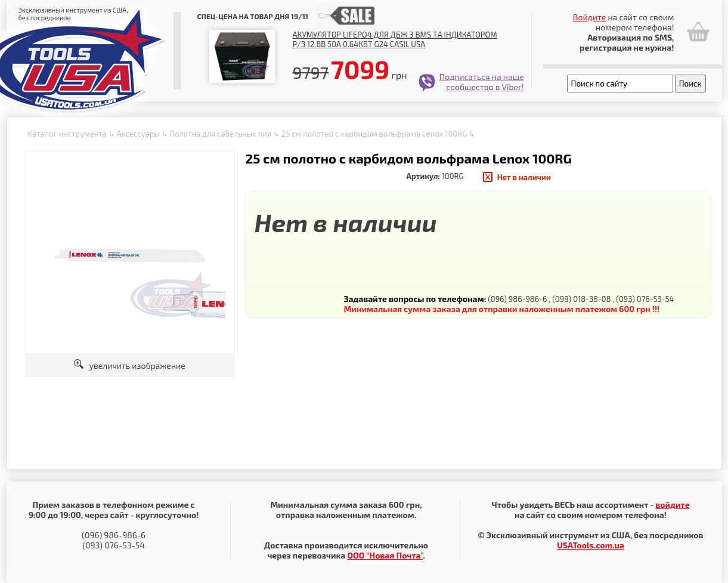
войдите (672, 505)
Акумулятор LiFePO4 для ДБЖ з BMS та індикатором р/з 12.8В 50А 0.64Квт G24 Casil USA (395, 39)
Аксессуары (138, 134)
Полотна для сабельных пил (220, 134)
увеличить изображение (130, 365)
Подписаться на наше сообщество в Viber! (482, 82)
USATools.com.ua (590, 545)
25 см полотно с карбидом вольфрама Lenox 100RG (374, 134)
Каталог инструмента (67, 134)
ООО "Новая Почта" (385, 555)
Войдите (590, 17)
